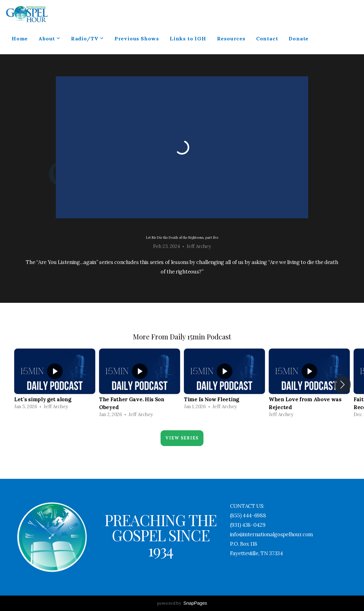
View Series (182, 438)
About (49, 38)
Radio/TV (87, 38)
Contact (267, 38)
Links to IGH (188, 38)
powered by (182, 603)
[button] (342, 385)
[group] (55, 381)
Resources (231, 38)
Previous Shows (137, 38)
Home (20, 38)
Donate (299, 38)
